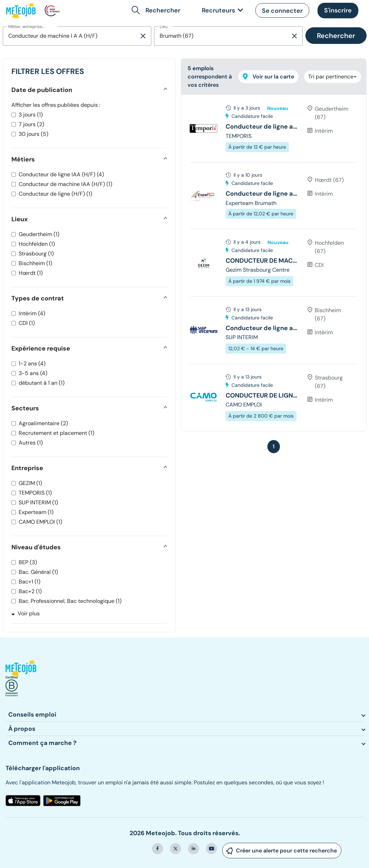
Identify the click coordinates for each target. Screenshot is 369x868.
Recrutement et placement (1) (56, 433)
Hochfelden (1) (37, 244)
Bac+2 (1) (30, 591)
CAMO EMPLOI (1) (40, 522)
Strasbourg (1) (36, 254)
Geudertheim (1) (39, 234)
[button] (157, 10)
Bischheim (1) (35, 263)
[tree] (274, 263)
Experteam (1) (36, 512)
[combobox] (71, 36)
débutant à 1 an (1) (42, 383)
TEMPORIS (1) (35, 493)
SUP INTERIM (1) (38, 502)
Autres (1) (31, 443)
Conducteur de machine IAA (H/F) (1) (65, 184)
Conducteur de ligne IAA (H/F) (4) (61, 174)
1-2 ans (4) (32, 363)
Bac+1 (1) (30, 582)
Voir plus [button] (26, 613)
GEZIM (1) (30, 483)
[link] (221, 11)
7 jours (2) (31, 124)
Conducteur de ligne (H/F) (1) (55, 194)
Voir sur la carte (268, 77)
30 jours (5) (34, 134)
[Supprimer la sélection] (143, 36)
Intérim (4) (32, 313)
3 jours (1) (31, 115)
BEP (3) (28, 562)
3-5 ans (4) (33, 373)
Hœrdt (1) (31, 273)
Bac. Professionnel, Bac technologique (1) (70, 601)
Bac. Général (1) (38, 572)
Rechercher (336, 36)
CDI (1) (27, 323)
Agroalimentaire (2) (43, 423)
